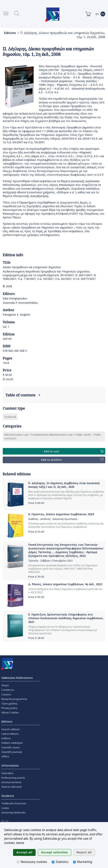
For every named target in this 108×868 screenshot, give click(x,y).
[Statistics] (53, 862)
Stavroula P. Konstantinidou (20, 303)
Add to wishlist (72, 460)
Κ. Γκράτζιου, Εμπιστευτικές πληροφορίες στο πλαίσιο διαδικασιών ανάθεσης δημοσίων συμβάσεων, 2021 (66, 618)
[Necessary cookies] (18, 862)
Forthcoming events (13, 778)
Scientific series (11, 747)
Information (10, 765)
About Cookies (10, 712)
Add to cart (74, 451)
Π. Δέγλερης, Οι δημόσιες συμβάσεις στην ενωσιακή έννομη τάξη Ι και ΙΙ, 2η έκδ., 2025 (64, 485)
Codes (5, 808)
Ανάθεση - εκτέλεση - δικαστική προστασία (53, 519)
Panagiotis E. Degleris (16, 315)
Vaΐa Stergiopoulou (15, 298)
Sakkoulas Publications (17, 678)
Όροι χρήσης (9, 703)
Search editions (11, 729)
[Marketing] (74, 862)
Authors (6, 738)
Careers (6, 694)
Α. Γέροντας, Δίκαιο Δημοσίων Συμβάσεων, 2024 (61, 514)
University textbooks (14, 812)
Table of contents (23, 395)
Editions (10, 33)
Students (8, 796)
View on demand (11, 787)
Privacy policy (9, 708)
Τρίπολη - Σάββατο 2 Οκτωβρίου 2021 (50, 561)
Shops (5, 685)
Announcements (11, 782)
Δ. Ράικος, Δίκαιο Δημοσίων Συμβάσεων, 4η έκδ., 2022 (65, 584)
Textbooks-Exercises (14, 803)
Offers (5, 756)
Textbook (10, 417)
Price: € (36, 503)
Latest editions (10, 734)
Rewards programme (14, 699)
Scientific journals (12, 752)
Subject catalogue (12, 743)
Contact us (8, 690)
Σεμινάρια (7, 773)
